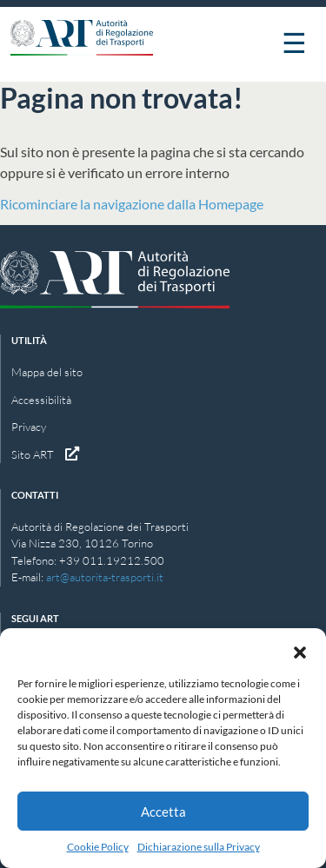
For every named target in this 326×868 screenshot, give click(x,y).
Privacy (29, 427)
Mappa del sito (47, 372)
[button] (300, 650)
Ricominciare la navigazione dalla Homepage (132, 204)
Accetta (163, 812)
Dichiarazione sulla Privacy (199, 847)
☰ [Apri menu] (294, 42)
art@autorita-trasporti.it (105, 577)
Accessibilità (41, 400)
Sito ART (45, 454)
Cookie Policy (98, 847)
